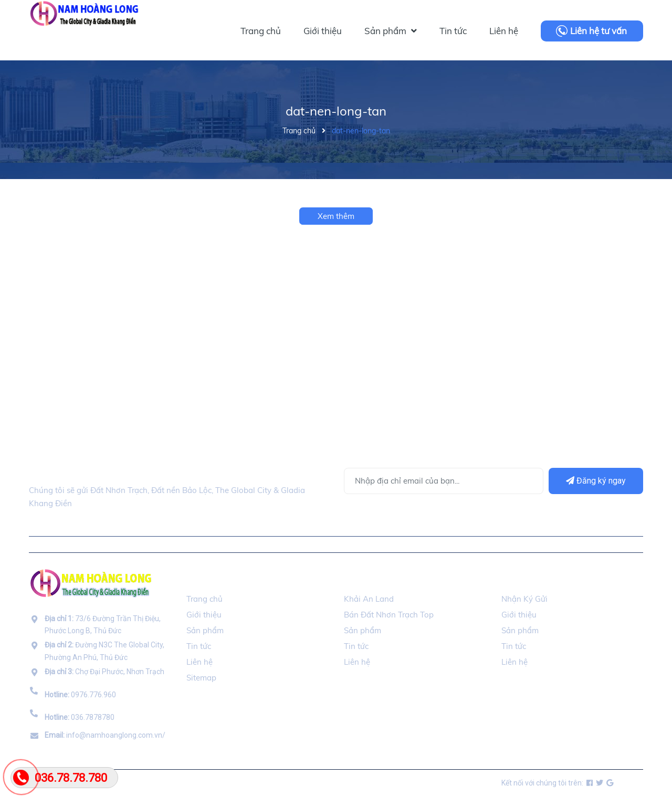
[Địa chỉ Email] (444, 481)
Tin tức (199, 646)
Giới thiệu (204, 615)
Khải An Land (369, 599)
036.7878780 (80, 717)
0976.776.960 (80, 695)
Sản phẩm (205, 630)
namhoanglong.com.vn (149, 783)
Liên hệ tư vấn (598, 31)
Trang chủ (204, 599)
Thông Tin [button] (209, 578)
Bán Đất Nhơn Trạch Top (389, 615)
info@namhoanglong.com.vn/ (105, 735)
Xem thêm (336, 216)
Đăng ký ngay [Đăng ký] (596, 481)
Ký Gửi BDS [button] (524, 578)
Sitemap (201, 678)
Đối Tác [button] (361, 578)
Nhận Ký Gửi (524, 599)
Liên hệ (199, 662)
